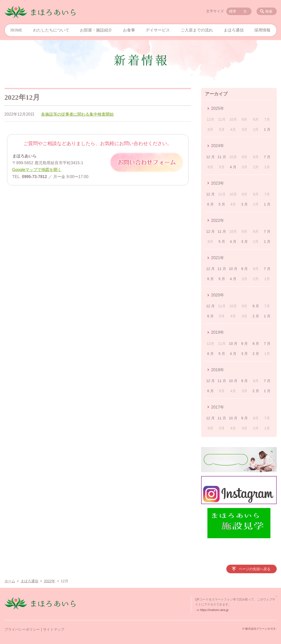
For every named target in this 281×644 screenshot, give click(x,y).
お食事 (129, 30)
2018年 (218, 370)
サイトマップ (54, 629)
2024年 (218, 146)
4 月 (233, 167)
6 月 (210, 204)
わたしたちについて (51, 30)
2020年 (218, 295)
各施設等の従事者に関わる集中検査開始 (77, 114)
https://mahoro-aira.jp (214, 610)
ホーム (10, 581)
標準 (233, 11)
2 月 (256, 316)
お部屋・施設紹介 (96, 30)
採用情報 (262, 30)
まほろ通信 (234, 30)
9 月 (244, 269)
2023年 (218, 183)
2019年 (218, 332)
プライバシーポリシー (22, 629)
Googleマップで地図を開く (37, 170)
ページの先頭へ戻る (255, 569)
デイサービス (158, 30)
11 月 (222, 157)
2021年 (218, 258)
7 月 (267, 157)
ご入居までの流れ (197, 30)
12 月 (210, 157)
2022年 (218, 221)
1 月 (267, 129)
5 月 (222, 204)
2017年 (218, 407)
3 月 (244, 204)
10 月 (233, 269)
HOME (17, 30)
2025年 (218, 108)
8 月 (256, 306)
